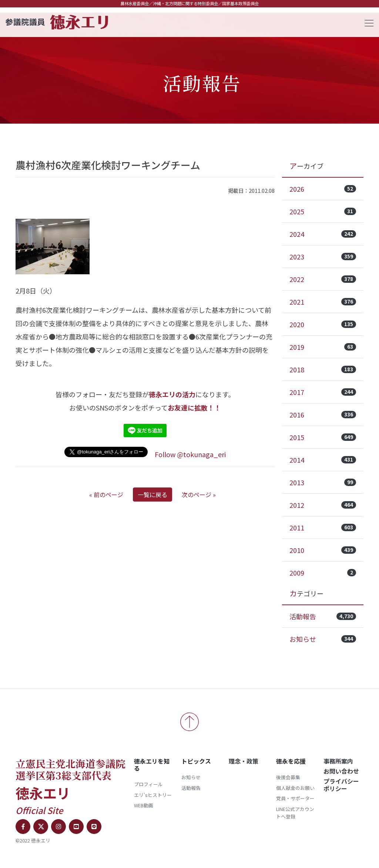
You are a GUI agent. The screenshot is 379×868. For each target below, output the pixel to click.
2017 (323, 392)
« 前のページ (106, 495)
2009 (323, 573)
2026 (323, 189)
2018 (323, 369)
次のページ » (199, 495)
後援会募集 (288, 777)
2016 (323, 415)
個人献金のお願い (295, 788)
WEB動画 (144, 805)
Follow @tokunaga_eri (190, 454)
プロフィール (148, 784)
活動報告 (323, 616)
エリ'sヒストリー (153, 795)
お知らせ (323, 639)
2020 (323, 324)
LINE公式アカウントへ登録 (295, 813)
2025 (323, 211)
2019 (323, 347)
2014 (323, 460)
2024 (323, 234)
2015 (323, 437)
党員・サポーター (295, 798)
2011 (323, 527)
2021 (323, 302)
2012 (323, 505)
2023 (323, 257)
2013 (323, 482)
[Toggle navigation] (367, 22)
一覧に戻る (152, 495)
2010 (323, 550)
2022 (323, 279)
